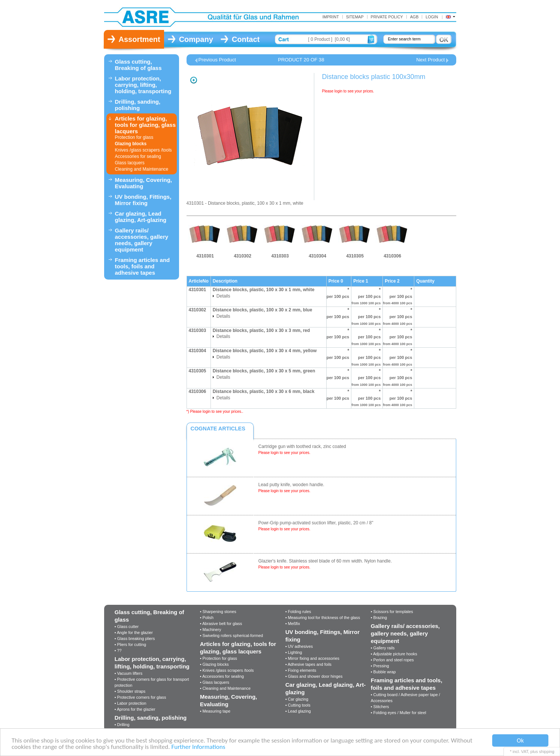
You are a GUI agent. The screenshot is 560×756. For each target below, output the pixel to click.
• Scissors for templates (392, 612)
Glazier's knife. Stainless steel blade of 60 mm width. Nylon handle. (325, 561)
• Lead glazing (298, 711)
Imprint (331, 17)
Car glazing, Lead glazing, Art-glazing (141, 217)
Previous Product (217, 60)
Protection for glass (134, 137)
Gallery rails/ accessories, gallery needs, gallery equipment (142, 240)
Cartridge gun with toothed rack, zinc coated (302, 446)
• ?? (118, 650)
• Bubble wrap (383, 672)
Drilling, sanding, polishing (138, 105)
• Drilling (122, 725)
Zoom (194, 80)
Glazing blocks (131, 144)
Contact (246, 39)
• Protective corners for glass (140, 697)
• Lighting (294, 652)
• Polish (207, 618)
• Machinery (211, 630)
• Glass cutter (127, 627)
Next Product (430, 60)
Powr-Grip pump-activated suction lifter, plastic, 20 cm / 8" (316, 523)
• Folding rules (298, 612)
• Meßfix (293, 624)
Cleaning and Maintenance (142, 169)
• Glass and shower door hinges (314, 676)
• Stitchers (380, 707)
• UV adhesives (299, 646)
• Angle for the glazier (134, 632)
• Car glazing (297, 699)
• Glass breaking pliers (135, 638)
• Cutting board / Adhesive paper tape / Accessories (405, 698)
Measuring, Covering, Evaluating (144, 183)
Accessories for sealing (138, 156)
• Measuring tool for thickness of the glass (323, 618)
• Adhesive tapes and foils (308, 664)
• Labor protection (131, 703)
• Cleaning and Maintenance (225, 688)
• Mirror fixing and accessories (312, 658)
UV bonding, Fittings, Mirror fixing (143, 200)
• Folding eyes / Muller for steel (399, 713)
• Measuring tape (215, 711)
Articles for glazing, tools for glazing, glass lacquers (146, 125)
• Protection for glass (219, 658)
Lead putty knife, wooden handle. (291, 485)
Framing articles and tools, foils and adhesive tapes (143, 266)
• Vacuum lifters (128, 673)
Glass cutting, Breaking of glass (138, 65)
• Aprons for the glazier (135, 709)
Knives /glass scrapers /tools (143, 150)
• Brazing (379, 618)
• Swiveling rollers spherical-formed (231, 635)
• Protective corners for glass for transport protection (152, 682)
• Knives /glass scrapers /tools (227, 670)
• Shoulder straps (130, 691)
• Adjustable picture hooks (394, 654)
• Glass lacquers (215, 682)
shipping (547, 752)
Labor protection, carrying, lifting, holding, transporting (143, 85)
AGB (414, 17)
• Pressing (380, 666)
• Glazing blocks (214, 664)
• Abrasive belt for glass (221, 624)
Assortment (140, 39)
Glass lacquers (130, 163)
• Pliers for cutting (130, 644)
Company (196, 39)
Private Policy (387, 17)
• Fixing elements (301, 670)
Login (432, 17)
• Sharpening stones (218, 612)
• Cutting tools (298, 705)
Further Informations (198, 748)
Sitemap (355, 17)
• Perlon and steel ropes (392, 660)
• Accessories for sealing (222, 676)
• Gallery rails (383, 648)
